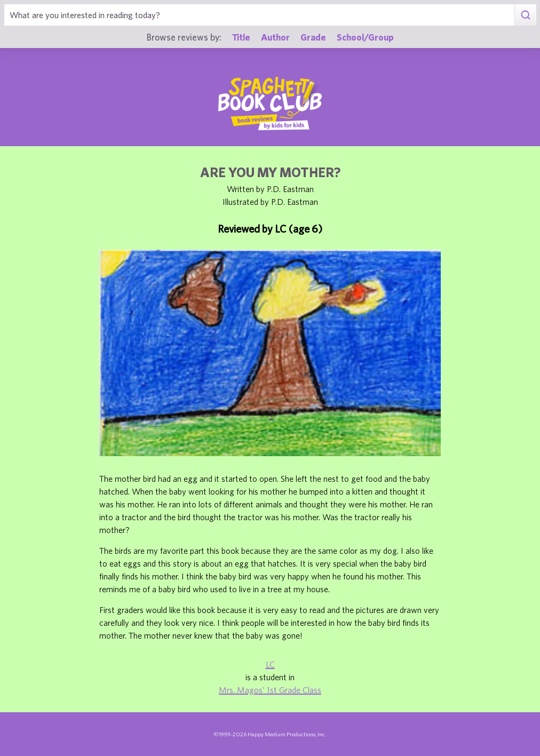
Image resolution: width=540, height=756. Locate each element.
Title (241, 37)
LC (270, 664)
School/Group (365, 37)
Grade (313, 37)
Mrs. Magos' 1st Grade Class (270, 690)
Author (275, 37)
